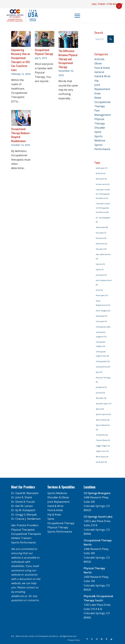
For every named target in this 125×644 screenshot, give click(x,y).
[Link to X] (92, 639)
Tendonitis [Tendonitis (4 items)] (102, 435)
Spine (98, 132)
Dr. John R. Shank (22, 497)
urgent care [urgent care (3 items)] (102, 451)
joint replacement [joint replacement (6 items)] (104, 282)
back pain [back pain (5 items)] (101, 179)
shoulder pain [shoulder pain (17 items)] (104, 404)
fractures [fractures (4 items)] (101, 238)
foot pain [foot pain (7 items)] (101, 233)
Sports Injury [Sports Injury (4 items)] (103, 420)
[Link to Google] (102, 639)
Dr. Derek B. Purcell (23, 502)
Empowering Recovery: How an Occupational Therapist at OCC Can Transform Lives (21, 60)
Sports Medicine (57, 493)
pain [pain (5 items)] (99, 372)
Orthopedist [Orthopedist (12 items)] (103, 361)
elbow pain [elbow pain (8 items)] (102, 227)
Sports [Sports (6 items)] (100, 409)
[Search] (104, 39)
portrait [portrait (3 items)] (100, 393)
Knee (97, 93)
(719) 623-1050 (115, 4)
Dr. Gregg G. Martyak (24, 515)
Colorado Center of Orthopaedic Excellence (39, 636)
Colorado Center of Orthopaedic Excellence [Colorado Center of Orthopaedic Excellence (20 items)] (103, 208)
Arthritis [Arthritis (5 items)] (101, 173)
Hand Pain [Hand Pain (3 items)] (101, 244)
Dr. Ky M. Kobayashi (23, 510)
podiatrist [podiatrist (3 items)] (101, 387)
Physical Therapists (23, 530)
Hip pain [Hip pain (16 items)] (101, 249)
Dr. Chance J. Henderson (26, 519)
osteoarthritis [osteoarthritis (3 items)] (103, 367)
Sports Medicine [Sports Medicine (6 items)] (103, 427)
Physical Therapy (58, 527)
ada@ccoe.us (19, 596)
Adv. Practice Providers (25, 525)
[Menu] (76, 16)
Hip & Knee (54, 515)
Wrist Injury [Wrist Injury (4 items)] (102, 457)
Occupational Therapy (61, 523)
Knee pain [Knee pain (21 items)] (102, 295)
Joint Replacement (58, 502)
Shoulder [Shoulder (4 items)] (101, 398)
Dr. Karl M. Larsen (22, 506)
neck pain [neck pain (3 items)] (101, 321)
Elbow (98, 63)
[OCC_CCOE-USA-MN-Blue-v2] (20, 16)
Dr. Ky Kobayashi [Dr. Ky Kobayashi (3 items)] (103, 220)
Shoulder (100, 128)
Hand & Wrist (102, 76)
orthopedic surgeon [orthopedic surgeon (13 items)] (101, 334)
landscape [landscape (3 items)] (101, 316)
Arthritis (99, 59)
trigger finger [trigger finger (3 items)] (103, 446)
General (99, 72)
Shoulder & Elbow (58, 497)
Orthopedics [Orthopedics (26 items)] (103, 327)
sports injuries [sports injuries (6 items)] (103, 414)
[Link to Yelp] (107, 639)
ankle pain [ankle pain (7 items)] (102, 168)
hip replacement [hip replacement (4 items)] (103, 256)
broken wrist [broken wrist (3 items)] (103, 184)
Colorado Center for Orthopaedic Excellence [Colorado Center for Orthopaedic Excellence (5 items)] (103, 194)
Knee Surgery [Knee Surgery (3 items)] (103, 311)
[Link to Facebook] (87, 639)
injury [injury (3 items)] (100, 269)
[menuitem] (76, 16)
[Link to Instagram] (97, 639)
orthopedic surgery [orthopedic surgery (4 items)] (101, 344)
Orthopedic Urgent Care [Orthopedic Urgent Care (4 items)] (102, 354)
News (98, 98)
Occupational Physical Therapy (44, 52)
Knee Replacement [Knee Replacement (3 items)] (103, 303)
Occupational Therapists (26, 534)
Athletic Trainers (21, 538)
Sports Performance (23, 542)
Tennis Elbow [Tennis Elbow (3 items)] (103, 440)
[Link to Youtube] (111, 639)
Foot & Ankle (102, 68)
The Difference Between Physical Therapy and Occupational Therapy (68, 59)
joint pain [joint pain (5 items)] (101, 275)
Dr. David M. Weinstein (25, 493)
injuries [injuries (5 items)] (100, 264)
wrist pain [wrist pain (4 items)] (101, 462)
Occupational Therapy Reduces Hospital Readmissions (20, 135)
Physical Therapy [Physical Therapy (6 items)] (103, 380)
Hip (97, 81)
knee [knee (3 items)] (99, 290)
